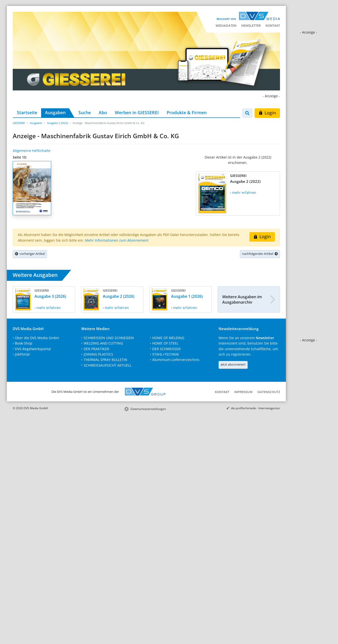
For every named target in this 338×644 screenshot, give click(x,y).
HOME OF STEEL (165, 343)
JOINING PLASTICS (98, 354)
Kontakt (273, 25)
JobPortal (22, 354)
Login (267, 113)
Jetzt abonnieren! (233, 364)
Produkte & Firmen (187, 112)
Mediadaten (226, 25)
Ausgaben (55, 112)
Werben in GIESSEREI (137, 112)
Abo (103, 112)
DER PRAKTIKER (96, 349)
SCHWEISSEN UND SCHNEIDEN (109, 338)
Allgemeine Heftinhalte (32, 151)
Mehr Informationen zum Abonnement (117, 240)
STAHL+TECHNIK (166, 354)
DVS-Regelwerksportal (33, 349)
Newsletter (251, 25)
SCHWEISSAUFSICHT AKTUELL (108, 365)
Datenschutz (269, 392)
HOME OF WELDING (168, 338)
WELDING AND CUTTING (103, 343)
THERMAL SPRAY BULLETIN (105, 360)
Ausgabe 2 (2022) (58, 123)
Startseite (27, 112)
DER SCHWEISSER (166, 349)
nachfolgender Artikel (260, 254)
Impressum (243, 392)
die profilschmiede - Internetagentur (255, 408)
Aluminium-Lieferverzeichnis (176, 360)
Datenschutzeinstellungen (148, 409)
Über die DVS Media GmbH (37, 338)
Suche (85, 112)
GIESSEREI (19, 123)
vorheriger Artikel (30, 254)
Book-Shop (24, 343)
